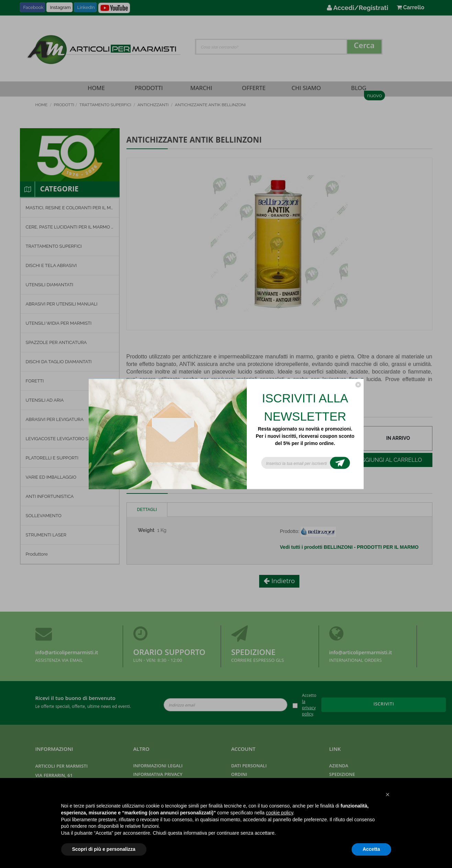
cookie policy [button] (279, 813)
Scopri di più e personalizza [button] (104, 849)
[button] (388, 794)
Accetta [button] (371, 849)
